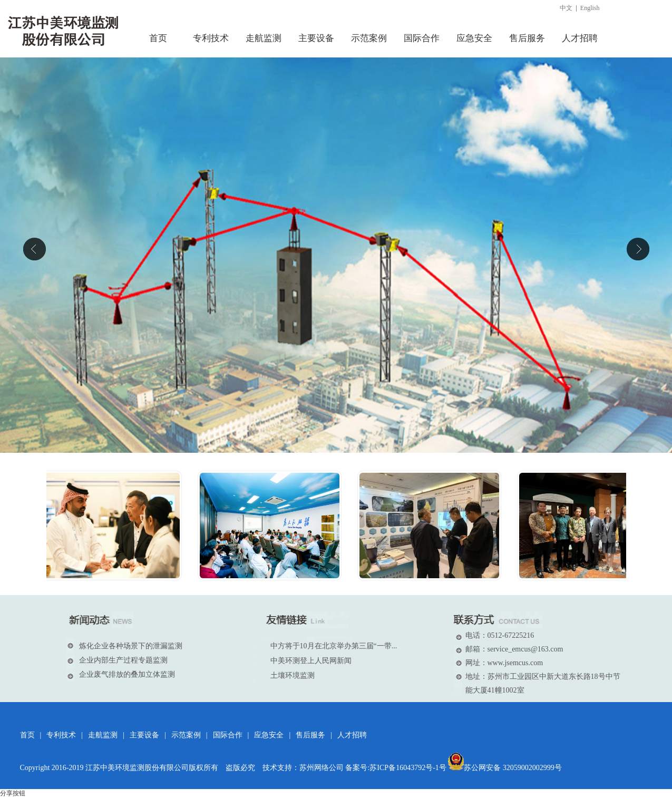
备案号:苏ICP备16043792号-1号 (396, 768)
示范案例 (186, 735)
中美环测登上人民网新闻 (311, 661)
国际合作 (228, 735)
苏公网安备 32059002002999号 (505, 768)
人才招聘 (352, 735)
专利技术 (61, 735)
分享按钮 (13, 793)
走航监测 (103, 735)
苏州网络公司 (322, 768)
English (590, 8)
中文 (566, 8)
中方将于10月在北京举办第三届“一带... (334, 646)
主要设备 (144, 735)
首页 (27, 735)
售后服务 (310, 735)
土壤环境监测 (293, 675)
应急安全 (269, 735)
